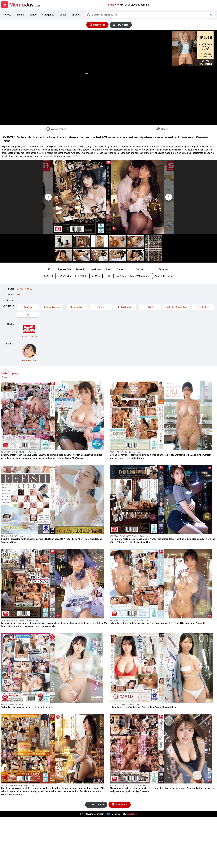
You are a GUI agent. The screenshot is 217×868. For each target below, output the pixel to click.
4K (28, 315)
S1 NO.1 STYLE (24, 289)
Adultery (28, 307)
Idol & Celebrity (125, 307)
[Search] (150, 15)
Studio (20, 15)
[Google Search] (212, 15)
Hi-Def (150, 307)
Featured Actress (52, 307)
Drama (101, 307)
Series (33, 15)
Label (63, 15)
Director (76, 15)
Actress (7, 15)
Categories (48, 15)
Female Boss (203, 307)
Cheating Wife (77, 307)
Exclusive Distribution (176, 307)
